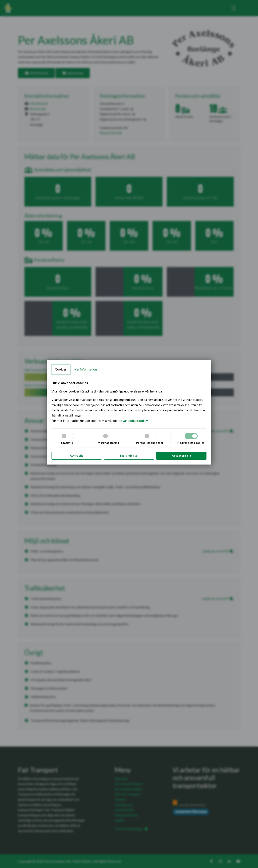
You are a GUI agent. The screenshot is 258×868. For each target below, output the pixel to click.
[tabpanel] (129, 402)
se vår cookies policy (133, 420)
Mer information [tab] (85, 369)
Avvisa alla (77, 456)
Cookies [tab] (61, 369)
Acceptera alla (181, 456)
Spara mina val (129, 456)
